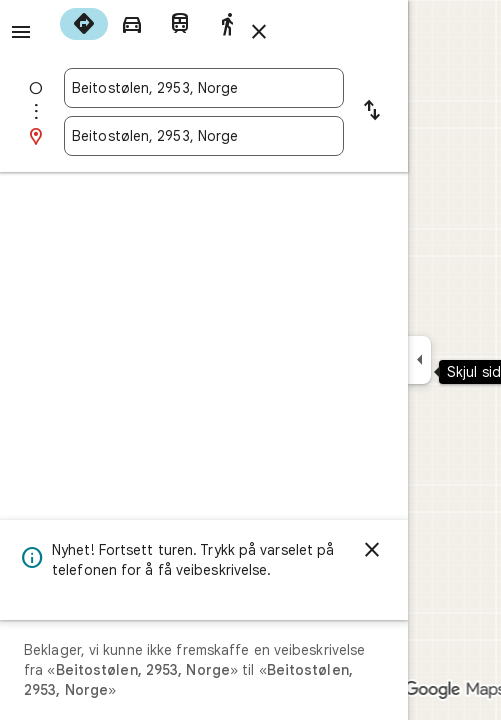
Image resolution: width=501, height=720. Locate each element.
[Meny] (21, 32)
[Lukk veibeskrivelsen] (259, 32)
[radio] (84, 24)
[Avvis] (372, 550)
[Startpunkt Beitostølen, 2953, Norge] (204, 88)
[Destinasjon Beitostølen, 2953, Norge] (204, 136)
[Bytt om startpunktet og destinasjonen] (372, 112)
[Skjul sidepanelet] (419, 360)
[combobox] (204, 88)
